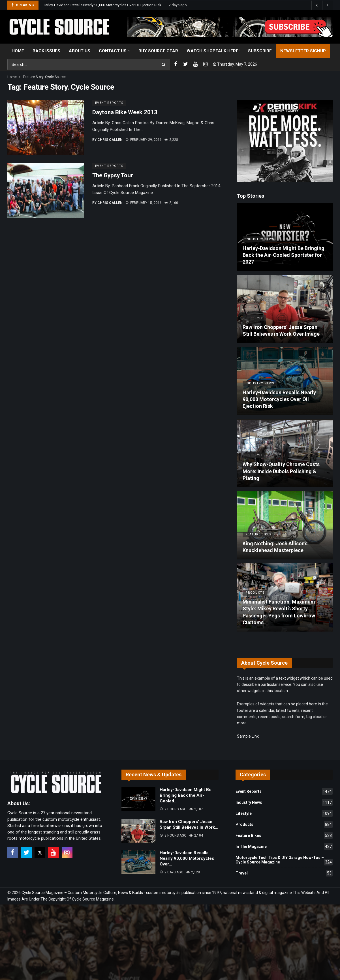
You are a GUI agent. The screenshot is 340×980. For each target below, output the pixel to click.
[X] (40, 852)
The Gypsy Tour (113, 175)
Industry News (284, 802)
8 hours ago (173, 835)
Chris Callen (110, 140)
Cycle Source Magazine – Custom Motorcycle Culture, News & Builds (82, 893)
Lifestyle (284, 813)
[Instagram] (205, 64)
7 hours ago (173, 809)
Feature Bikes (284, 835)
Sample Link (248, 736)
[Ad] (285, 141)
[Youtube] (195, 64)
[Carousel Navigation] (322, 5)
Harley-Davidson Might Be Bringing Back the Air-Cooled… (186, 795)
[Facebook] (176, 64)
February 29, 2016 (144, 140)
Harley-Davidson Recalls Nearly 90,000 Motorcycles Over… (187, 858)
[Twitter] (186, 64)
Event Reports (109, 103)
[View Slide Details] (230, 27)
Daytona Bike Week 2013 (125, 112)
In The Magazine (284, 847)
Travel (284, 873)
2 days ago (172, 872)
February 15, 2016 (144, 203)
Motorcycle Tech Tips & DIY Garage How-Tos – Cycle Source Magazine (284, 860)
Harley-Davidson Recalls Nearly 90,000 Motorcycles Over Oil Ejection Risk (102, 5)
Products (284, 824)
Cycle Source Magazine (93, 899)
